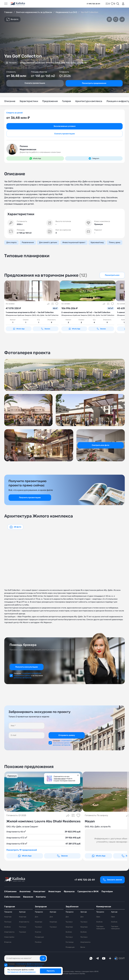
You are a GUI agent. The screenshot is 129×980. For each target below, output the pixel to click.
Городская (10, 907)
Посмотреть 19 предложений (22, 850)
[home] (18, 4)
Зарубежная (72, 907)
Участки (38, 932)
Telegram (94, 158)
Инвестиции (55, 891)
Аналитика (25, 891)
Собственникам (12, 897)
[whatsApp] (91, 958)
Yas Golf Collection (52, 315)
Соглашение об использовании (22, 972)
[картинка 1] (32, 291)
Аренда (22, 912)
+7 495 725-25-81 (85, 880)
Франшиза (69, 891)
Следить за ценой (15, 113)
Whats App (19, 329)
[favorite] (113, 4)
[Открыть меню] (6, 4)
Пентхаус (8, 922)
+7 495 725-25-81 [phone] (93, 4)
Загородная (41, 907)
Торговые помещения (101, 928)
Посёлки (38, 942)
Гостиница (70, 942)
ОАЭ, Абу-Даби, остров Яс (98, 827)
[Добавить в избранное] (116, 19)
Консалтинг (39, 891)
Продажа (8, 912)
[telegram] (97, 958)
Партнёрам (107, 891)
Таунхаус (23, 932)
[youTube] (104, 958)
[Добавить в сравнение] (109, 19)
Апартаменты (9, 932)
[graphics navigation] (15, 527)
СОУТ (122, 958)
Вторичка (8, 942)
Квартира (8, 917)
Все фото (12, 19)
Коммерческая (104, 907)
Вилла (83, 947)
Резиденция (39, 937)
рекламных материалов (23, 678)
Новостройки (9, 937)
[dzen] (110, 958)
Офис (98, 917)
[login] (123, 4)
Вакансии (28, 897)
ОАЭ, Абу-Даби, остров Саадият (22, 827)
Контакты (41, 897)
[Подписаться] (43, 958)
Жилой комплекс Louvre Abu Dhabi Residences (43, 821)
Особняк (7, 927)
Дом (36, 917)
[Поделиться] (122, 19)
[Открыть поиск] (118, 4)
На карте (11, 63)
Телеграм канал (60, 779)
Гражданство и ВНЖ (88, 891)
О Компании (10, 891)
